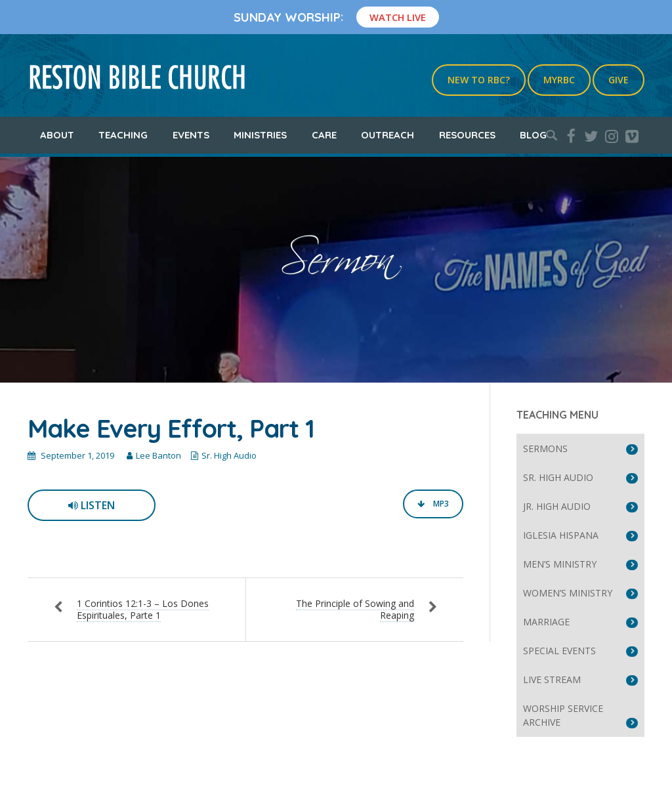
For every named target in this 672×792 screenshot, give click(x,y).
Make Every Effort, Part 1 (171, 428)
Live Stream (552, 679)
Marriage (546, 622)
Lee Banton (158, 455)
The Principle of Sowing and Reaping (355, 609)
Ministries (260, 135)
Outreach (388, 135)
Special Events (559, 651)
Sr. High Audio (229, 455)
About (57, 135)
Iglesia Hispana (561, 535)
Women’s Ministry (568, 593)
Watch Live (398, 17)
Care (324, 135)
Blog (533, 135)
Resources (467, 135)
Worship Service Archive (563, 715)
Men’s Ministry (560, 564)
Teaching (123, 135)
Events (191, 135)
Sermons (545, 448)
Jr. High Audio (557, 506)
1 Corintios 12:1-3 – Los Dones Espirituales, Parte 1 (143, 609)
